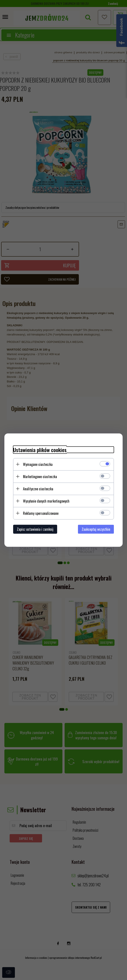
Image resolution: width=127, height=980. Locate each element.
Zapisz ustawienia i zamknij (35, 529)
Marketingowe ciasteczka (40, 476)
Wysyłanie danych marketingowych (46, 501)
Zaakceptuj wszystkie (96, 529)
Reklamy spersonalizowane (41, 513)
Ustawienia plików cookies (40, 450)
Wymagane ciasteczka (38, 464)
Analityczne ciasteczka (38, 489)
